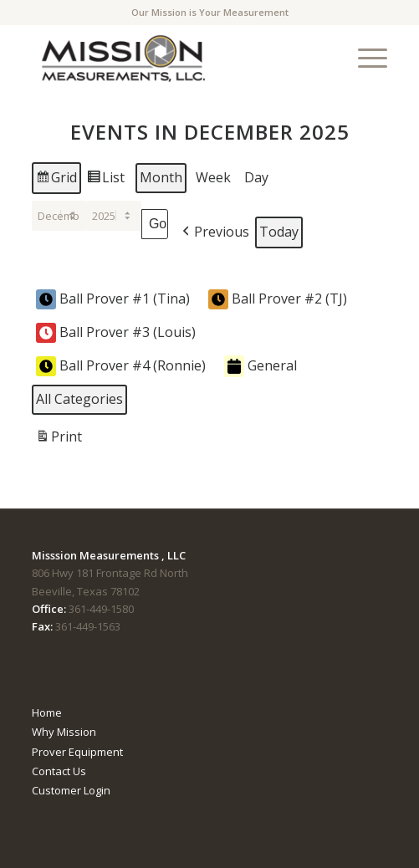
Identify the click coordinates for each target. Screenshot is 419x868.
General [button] (261, 366)
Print (59, 439)
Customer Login (71, 790)
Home (47, 712)
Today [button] (279, 232)
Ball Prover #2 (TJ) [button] (278, 299)
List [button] (105, 180)
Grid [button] (56, 180)
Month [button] (161, 177)
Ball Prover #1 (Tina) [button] (113, 299)
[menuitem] (364, 58)
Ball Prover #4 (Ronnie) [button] (121, 366)
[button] (214, 232)
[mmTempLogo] (174, 58)
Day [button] (256, 177)
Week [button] (213, 177)
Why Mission (64, 732)
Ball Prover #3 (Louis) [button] (116, 333)
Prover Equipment (77, 752)
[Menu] (364, 58)
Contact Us (59, 771)
